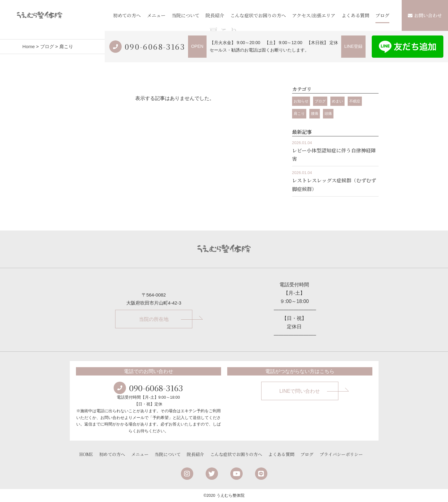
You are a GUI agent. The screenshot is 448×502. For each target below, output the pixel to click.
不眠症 (355, 101)
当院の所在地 (154, 319)
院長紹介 (215, 15)
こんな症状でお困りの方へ (258, 15)
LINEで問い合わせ (300, 391)
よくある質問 (355, 15)
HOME (86, 454)
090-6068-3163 (155, 46)
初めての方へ (127, 15)
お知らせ (301, 101)
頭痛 (328, 114)
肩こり (299, 114)
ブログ (382, 15)
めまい (337, 101)
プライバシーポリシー (341, 454)
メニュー (156, 15)
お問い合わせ (425, 15)
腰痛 (315, 114)
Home (29, 46)
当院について (186, 15)
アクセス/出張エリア (314, 15)
